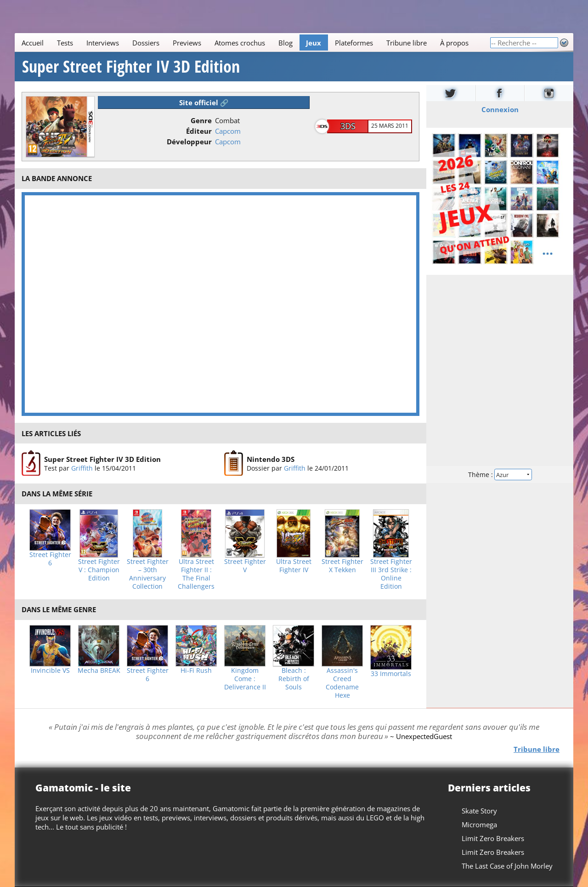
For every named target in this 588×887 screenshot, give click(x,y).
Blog (286, 43)
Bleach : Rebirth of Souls (294, 679)
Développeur (189, 142)
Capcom (228, 131)
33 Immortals (391, 674)
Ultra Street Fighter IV (294, 566)
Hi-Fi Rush (196, 671)
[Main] (252, 43)
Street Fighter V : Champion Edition (99, 570)
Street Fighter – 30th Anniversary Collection (148, 574)
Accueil (33, 43)
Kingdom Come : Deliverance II (245, 679)
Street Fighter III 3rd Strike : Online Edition (391, 574)
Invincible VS (50, 671)
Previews (187, 43)
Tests (65, 43)
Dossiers (146, 43)
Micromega (479, 824)
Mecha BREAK (99, 671)
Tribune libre (407, 43)
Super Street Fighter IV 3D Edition (131, 67)
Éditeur (199, 131)
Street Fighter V (245, 566)
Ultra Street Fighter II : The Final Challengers (196, 574)
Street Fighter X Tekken (342, 566)
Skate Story (479, 811)
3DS (348, 126)
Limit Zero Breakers (493, 838)
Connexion (500, 109)
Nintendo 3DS (271, 459)
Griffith (82, 468)
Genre (201, 120)
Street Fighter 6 (50, 559)
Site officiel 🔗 (204, 102)
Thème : (500, 475)
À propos (454, 43)
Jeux (314, 43)
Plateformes (354, 43)
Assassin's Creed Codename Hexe (342, 683)
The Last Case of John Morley (507, 866)
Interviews (103, 43)
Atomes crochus (240, 43)
